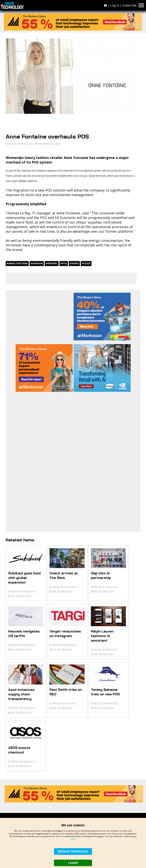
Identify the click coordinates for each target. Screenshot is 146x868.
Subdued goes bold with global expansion (24, 578)
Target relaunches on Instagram (65, 634)
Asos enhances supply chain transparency (21, 694)
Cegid (14, 181)
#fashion (37, 263)
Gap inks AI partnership (101, 575)
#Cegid (86, 263)
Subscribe (129, 5)
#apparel (52, 263)
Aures (76, 176)
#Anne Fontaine (17, 263)
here (73, 839)
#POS (64, 263)
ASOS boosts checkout (19, 750)
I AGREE (73, 863)
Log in (115, 5)
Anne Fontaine (68, 213)
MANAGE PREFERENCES (73, 851)
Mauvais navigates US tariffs (24, 634)
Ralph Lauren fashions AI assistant (102, 636)
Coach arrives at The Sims (64, 575)
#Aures (74, 263)
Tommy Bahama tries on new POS (105, 692)
